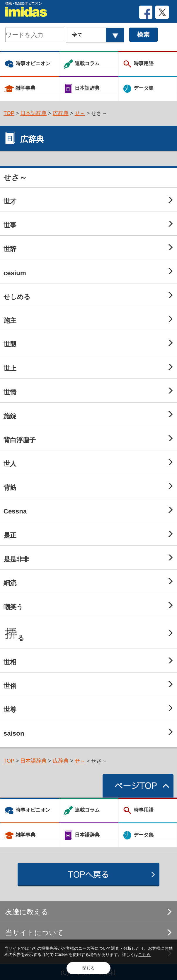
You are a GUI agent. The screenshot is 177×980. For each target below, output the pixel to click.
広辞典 (61, 113)
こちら (144, 954)
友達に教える (27, 912)
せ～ (80, 113)
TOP (9, 113)
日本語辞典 (33, 113)
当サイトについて (34, 933)
